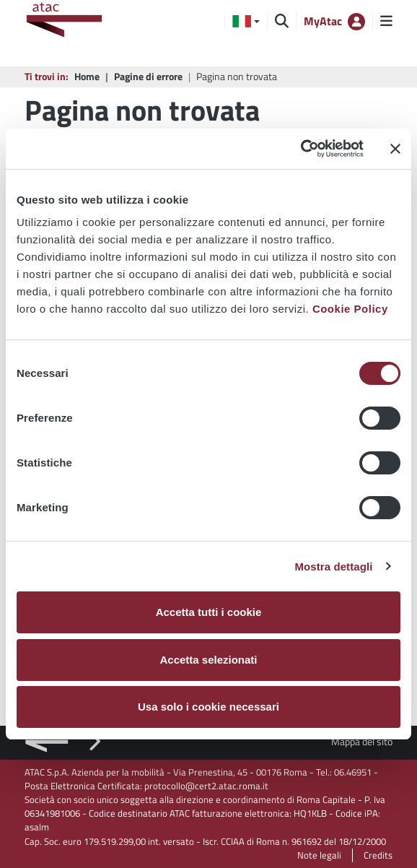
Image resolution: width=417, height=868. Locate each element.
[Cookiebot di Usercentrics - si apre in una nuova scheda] (300, 149)
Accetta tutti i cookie (209, 612)
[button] (246, 22)
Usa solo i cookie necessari (208, 707)
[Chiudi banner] (395, 149)
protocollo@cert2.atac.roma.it (206, 786)
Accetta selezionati (208, 660)
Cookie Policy (350, 309)
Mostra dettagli (333, 567)
